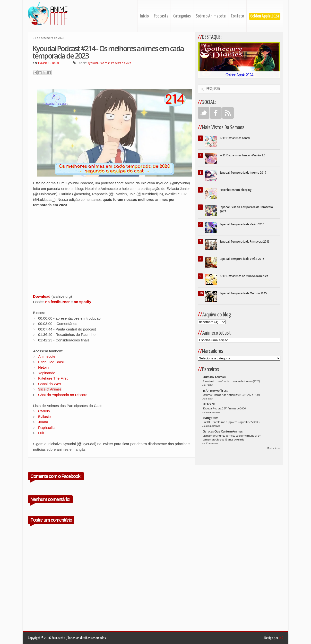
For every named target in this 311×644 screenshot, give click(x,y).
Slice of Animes (50, 389)
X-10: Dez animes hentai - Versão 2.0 (242, 155)
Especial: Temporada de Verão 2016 (242, 224)
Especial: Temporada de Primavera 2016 (245, 241)
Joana (43, 422)
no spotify (83, 302)
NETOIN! (208, 404)
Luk (41, 433)
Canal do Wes (50, 384)
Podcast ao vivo (121, 63)
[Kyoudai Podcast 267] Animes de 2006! (224, 408)
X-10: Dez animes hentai (235, 138)
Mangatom (210, 418)
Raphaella (46, 428)
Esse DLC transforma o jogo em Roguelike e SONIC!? (231, 422)
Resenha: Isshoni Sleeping (236, 190)
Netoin (43, 367)
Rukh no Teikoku (214, 377)
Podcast (104, 63)
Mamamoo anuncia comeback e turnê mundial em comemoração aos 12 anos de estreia (232, 438)
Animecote (47, 356)
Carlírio (44, 411)
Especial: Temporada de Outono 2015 (243, 293)
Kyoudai (93, 63)
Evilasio (44, 417)
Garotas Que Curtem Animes (223, 431)
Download (42, 296)
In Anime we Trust (215, 390)
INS (281, 638)
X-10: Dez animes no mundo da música (244, 276)
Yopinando (47, 373)
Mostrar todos (274, 448)
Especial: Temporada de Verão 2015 (242, 259)
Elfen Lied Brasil (51, 362)
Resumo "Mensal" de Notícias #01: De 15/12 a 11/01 (231, 395)
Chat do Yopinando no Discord (63, 395)
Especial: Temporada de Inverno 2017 (243, 173)
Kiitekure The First (53, 378)
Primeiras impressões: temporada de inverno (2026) (231, 381)
